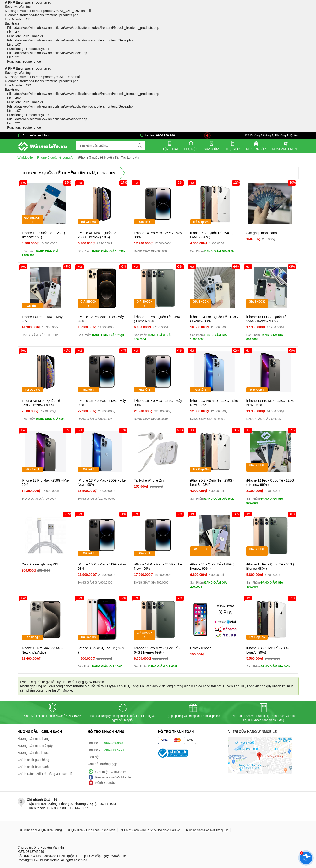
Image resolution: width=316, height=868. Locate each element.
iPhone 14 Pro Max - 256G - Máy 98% (158, 235)
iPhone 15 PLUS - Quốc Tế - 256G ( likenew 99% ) (268, 319)
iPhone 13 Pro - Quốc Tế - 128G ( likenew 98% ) (214, 319)
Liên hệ (93, 757)
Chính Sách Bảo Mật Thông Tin (208, 830)
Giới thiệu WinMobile (111, 772)
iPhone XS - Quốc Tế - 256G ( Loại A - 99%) (269, 650)
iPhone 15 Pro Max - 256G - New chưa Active (42, 650)
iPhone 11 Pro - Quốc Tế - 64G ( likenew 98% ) (270, 566)
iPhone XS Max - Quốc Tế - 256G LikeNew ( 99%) (42, 403)
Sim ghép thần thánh (262, 233)
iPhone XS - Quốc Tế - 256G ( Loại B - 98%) (212, 483)
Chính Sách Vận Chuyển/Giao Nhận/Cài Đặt (152, 830)
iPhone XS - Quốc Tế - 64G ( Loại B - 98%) (211, 235)
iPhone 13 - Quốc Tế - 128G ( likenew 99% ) (44, 235)
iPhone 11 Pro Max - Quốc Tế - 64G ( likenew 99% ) (157, 650)
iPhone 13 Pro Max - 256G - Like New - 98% (102, 483)
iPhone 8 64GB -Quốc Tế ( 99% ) (101, 650)
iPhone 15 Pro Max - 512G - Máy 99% (102, 403)
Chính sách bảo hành (33, 767)
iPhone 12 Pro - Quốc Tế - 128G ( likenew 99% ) (270, 483)
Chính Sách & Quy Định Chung (42, 830)
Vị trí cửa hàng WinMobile (253, 732)
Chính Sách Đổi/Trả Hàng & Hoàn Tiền (46, 774)
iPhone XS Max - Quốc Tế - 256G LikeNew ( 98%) (98, 235)
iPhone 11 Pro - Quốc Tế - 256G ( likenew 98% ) (158, 319)
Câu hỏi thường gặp (103, 764)
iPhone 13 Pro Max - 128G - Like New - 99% (270, 403)
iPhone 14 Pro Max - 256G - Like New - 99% (158, 566)
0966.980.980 (166, 135)
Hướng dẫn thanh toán (34, 753)
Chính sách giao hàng (33, 760)
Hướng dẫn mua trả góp (35, 746)
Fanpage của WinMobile (113, 777)
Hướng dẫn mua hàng (34, 739)
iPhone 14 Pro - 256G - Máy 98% (42, 319)
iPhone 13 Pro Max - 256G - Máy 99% (46, 483)
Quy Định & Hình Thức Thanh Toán (93, 830)
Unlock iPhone (201, 648)
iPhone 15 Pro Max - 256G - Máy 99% (158, 403)
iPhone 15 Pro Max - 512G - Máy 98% (102, 566)
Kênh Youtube (106, 783)
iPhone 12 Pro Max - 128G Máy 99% (101, 319)
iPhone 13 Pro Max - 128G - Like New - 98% (214, 403)
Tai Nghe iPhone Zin (149, 480)
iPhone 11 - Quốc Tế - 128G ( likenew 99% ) (212, 566)
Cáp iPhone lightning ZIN (40, 564)
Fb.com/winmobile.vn (37, 135)
